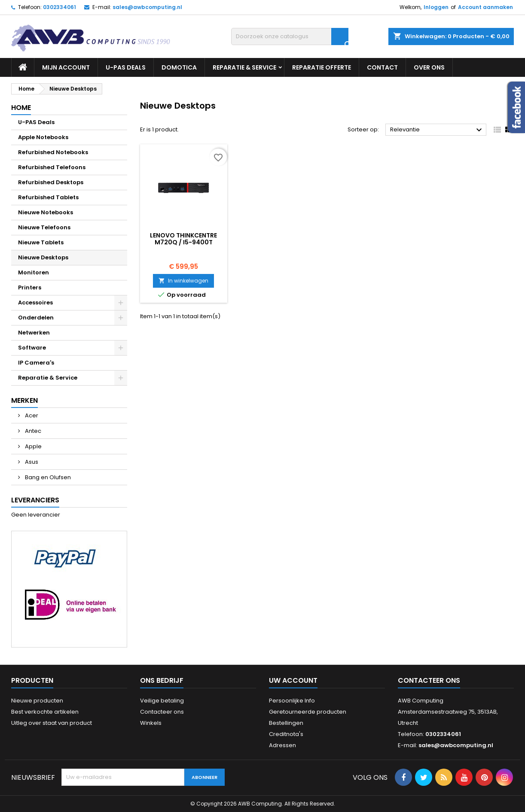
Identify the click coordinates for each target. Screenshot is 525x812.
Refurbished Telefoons (52, 167)
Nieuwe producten (37, 701)
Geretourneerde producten (308, 712)
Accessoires (35, 303)
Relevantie (437, 130)
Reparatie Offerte (322, 67)
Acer (31, 415)
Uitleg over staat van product (52, 723)
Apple (33, 446)
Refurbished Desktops (51, 182)
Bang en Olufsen (47, 477)
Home (21, 108)
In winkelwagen (183, 281)
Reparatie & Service (244, 67)
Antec (32, 431)
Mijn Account (66, 67)
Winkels (151, 723)
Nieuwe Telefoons (44, 227)
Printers (30, 287)
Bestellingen (286, 723)
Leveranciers (35, 500)
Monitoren (34, 272)
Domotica (179, 67)
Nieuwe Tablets (41, 242)
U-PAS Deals (126, 67)
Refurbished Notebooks (53, 152)
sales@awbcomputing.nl (147, 7)
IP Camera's (36, 363)
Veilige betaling (162, 701)
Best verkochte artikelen (45, 712)
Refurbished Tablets (48, 197)
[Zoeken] (290, 36)
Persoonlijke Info (292, 701)
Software (32, 348)
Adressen (282, 745)
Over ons (429, 67)
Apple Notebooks (43, 137)
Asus (31, 462)
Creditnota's (286, 734)
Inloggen (436, 7)
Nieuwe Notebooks (46, 212)
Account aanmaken (485, 7)
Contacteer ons (162, 712)
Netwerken (34, 333)
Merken (24, 400)
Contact (382, 67)
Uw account (293, 680)
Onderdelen (36, 318)
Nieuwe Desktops (43, 257)
